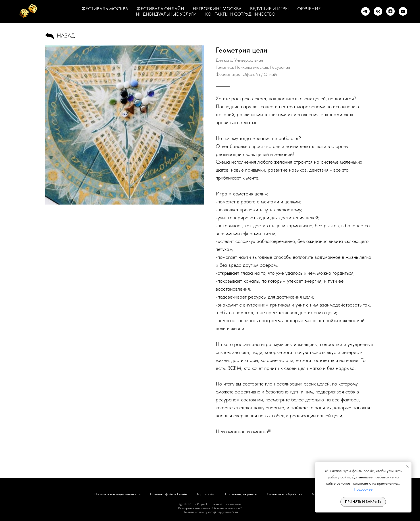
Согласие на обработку (284, 494)
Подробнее (363, 489)
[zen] (390, 11)
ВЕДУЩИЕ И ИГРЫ (269, 9)
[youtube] (403, 11)
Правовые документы (241, 494)
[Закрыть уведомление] (407, 466)
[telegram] (365, 11)
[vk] (378, 11)
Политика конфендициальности (117, 494)
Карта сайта (206, 494)
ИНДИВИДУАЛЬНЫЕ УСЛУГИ (166, 14)
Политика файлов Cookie (168, 494)
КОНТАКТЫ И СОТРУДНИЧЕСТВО (240, 14)
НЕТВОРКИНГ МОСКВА (217, 9)
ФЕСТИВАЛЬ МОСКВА (105, 9)
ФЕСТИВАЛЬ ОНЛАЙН (160, 9)
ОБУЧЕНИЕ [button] (309, 9)
